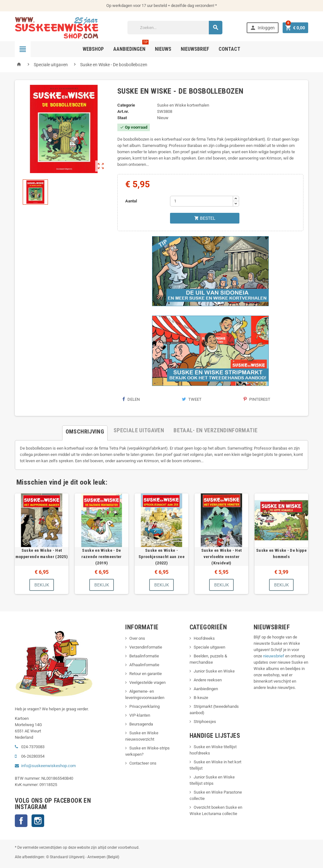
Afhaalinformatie (144, 665)
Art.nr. (123, 111)
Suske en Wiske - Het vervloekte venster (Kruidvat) (222, 556)
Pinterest (257, 399)
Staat (122, 118)
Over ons (137, 638)
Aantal (131, 201)
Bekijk (42, 585)
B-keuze (201, 698)
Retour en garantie (146, 674)
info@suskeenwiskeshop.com (48, 766)
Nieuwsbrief (195, 49)
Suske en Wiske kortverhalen (183, 105)
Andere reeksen (208, 680)
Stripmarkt (203, 706)
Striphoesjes (205, 722)
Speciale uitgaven (209, 647)
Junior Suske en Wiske (214, 671)
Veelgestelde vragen (147, 682)
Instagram (38, 821)
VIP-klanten (140, 715)
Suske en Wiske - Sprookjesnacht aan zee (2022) (161, 556)
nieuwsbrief (274, 656)
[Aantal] (202, 201)
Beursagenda (141, 724)
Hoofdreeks (204, 638)
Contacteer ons (143, 763)
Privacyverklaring (144, 706)
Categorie (126, 105)
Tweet (192, 399)
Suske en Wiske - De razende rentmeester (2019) (101, 556)
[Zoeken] (175, 28)
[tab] (85, 430)
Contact (229, 49)
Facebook (21, 821)
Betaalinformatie (144, 656)
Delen (131, 399)
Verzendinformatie (146, 647)
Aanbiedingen (206, 689)
